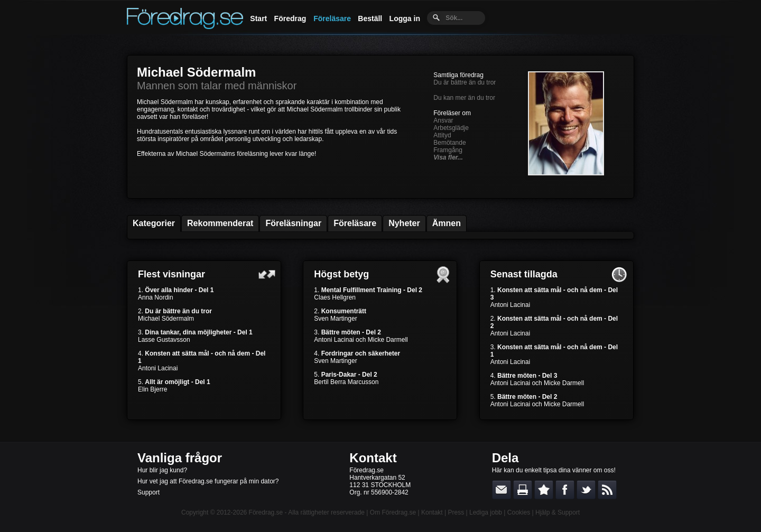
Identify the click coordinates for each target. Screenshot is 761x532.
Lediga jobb (486, 512)
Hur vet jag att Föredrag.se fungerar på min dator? (208, 481)
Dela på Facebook (565, 490)
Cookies (519, 512)
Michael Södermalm (196, 72)
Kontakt (373, 458)
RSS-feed (607, 490)
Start (258, 18)
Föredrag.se (266, 512)
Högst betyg (341, 274)
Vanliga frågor (180, 458)
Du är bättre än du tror (465, 82)
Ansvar (443, 120)
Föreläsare (332, 18)
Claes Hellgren (335, 297)
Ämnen (447, 223)
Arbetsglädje (451, 128)
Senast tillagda (524, 274)
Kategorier (154, 223)
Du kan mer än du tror (464, 98)
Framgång (448, 150)
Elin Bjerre (152, 389)
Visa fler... (448, 157)
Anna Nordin (156, 297)
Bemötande (449, 143)
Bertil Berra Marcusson (346, 382)
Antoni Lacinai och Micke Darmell (361, 340)
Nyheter (404, 223)
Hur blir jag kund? (162, 470)
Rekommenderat (220, 223)
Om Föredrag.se (393, 512)
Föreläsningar (293, 223)
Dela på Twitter (586, 490)
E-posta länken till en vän (502, 490)
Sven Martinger (335, 319)
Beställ (370, 18)
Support (149, 492)
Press (456, 512)
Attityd (442, 135)
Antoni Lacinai (158, 368)
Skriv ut (523, 490)
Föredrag (290, 18)
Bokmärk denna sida (544, 490)
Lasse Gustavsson (164, 340)
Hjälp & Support (558, 512)
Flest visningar (171, 274)
